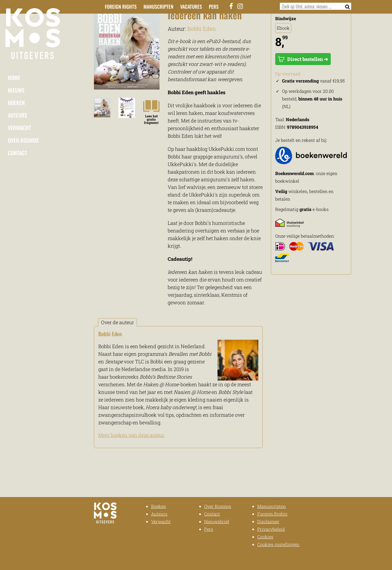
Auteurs (18, 115)
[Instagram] (240, 6)
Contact (18, 153)
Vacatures (191, 7)
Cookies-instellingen (278, 544)
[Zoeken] (346, 6)
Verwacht (20, 128)
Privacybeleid (271, 529)
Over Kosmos (23, 140)
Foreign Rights (121, 7)
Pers (214, 7)
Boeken (16, 103)
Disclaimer (268, 521)
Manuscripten (158, 7)
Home (14, 78)
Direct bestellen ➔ (303, 59)
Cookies (265, 537)
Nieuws (16, 90)
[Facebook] (231, 6)
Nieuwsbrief (217, 521)
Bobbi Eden (202, 29)
